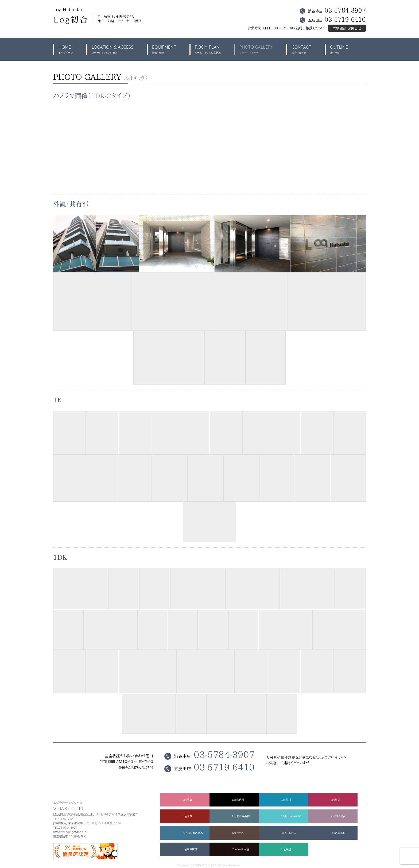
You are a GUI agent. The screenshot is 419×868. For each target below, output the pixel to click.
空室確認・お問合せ (347, 28)
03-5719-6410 (345, 19)
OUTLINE (339, 50)
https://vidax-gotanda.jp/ (71, 832)
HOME (66, 50)
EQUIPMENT (164, 50)
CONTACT (301, 50)
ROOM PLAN (208, 50)
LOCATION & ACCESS (112, 50)
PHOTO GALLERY (256, 50)
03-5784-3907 (345, 10)
